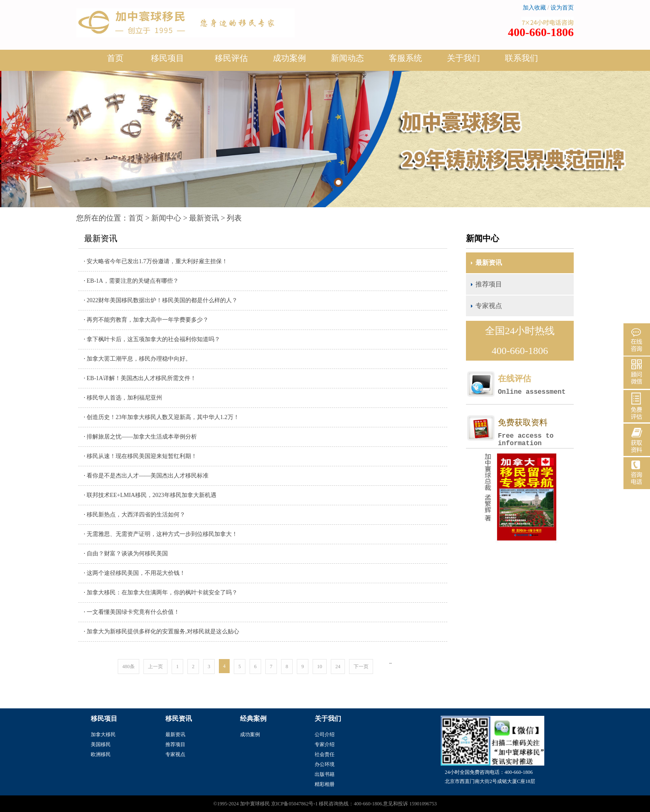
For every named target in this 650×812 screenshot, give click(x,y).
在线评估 (536, 385)
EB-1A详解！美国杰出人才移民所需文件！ (141, 378)
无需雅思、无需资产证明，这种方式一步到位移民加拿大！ (162, 534)
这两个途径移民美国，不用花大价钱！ (136, 573)
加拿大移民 (103, 734)
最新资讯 (204, 218)
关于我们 (463, 61)
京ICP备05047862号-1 (295, 804)
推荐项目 (489, 284)
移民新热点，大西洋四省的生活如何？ (136, 515)
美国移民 (101, 744)
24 (338, 667)
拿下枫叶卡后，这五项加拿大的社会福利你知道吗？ (153, 339)
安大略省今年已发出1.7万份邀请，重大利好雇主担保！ (157, 261)
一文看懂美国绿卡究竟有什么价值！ (133, 612)
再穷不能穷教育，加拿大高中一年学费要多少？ (148, 320)
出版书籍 (325, 774)
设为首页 (562, 8)
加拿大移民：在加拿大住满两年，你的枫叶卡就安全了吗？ (162, 593)
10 (320, 667)
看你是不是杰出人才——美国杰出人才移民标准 (148, 476)
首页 (115, 58)
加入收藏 (534, 8)
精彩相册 (325, 784)
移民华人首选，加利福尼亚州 (124, 398)
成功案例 (289, 61)
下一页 (361, 667)
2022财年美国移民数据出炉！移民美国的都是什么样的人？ (162, 300)
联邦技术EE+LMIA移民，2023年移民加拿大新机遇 (152, 495)
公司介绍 (325, 734)
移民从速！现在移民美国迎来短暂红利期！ (142, 456)
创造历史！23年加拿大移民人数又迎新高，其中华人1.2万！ (163, 417)
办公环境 (325, 764)
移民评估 (231, 61)
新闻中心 (166, 218)
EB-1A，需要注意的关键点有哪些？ (133, 281)
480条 (129, 667)
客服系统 (405, 58)
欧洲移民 (101, 754)
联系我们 (521, 58)
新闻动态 (347, 61)
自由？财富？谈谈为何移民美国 (127, 554)
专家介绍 (325, 744)
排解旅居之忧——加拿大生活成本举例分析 (142, 437)
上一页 (155, 667)
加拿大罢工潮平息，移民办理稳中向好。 (139, 359)
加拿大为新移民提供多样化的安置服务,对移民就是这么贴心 (163, 631)
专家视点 (489, 306)
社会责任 (325, 754)
